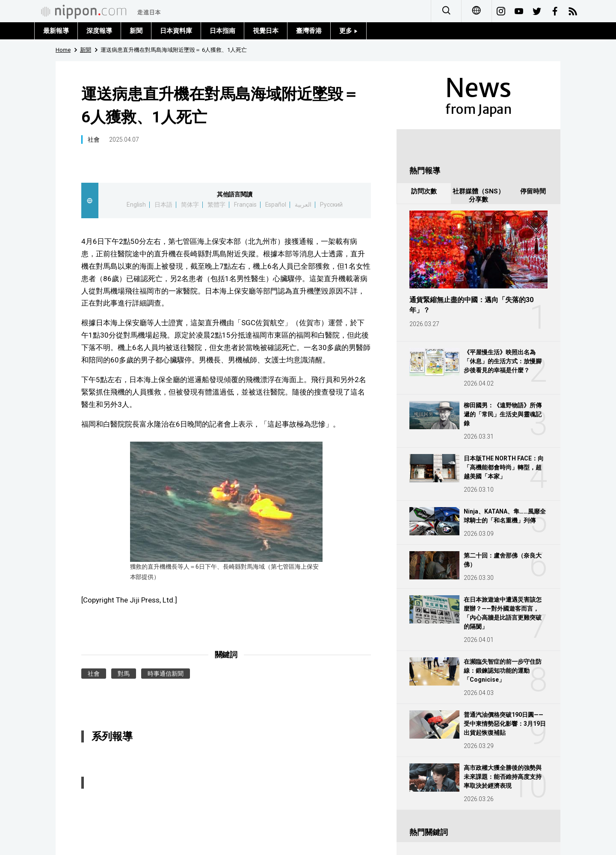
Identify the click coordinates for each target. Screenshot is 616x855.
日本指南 (222, 31)
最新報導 (56, 31)
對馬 (124, 674)
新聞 (136, 31)
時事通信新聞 (166, 674)
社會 (94, 140)
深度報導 (99, 31)
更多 (348, 31)
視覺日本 (266, 31)
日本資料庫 (176, 31)
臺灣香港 (309, 31)
